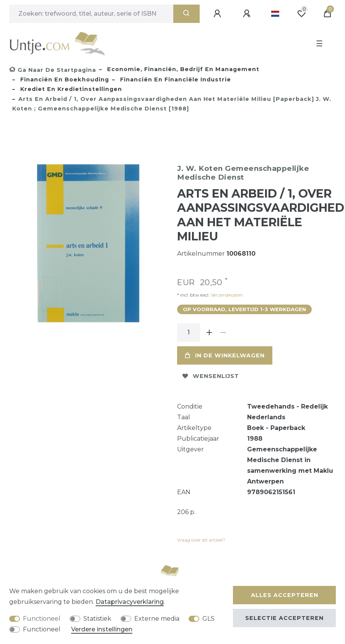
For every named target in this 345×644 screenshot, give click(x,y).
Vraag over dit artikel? (201, 540)
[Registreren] (248, 14)
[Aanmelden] (218, 14)
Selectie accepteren (284, 618)
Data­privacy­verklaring (130, 602)
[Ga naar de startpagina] (53, 70)
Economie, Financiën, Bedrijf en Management (182, 69)
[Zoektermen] (91, 14)
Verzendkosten (226, 295)
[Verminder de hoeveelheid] (223, 333)
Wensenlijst (211, 376)
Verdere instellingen (102, 629)
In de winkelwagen (225, 355)
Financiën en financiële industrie (175, 79)
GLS (208, 619)
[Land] (275, 14)
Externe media (157, 619)
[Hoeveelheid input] (189, 333)
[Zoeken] (186, 14)
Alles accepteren (285, 595)
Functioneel (42, 619)
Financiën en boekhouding (64, 79)
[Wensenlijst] (301, 14)
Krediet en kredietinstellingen (70, 89)
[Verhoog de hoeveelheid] (209, 333)
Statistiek (97, 619)
